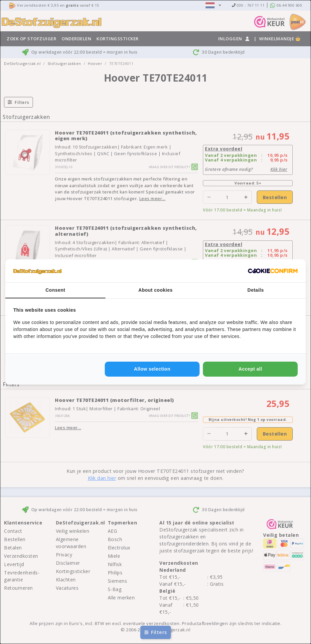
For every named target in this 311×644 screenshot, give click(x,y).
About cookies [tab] (155, 290)
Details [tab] (256, 290)
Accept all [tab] (250, 369)
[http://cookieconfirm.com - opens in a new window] (273, 271)
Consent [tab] (56, 290)
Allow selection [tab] (152, 369)
